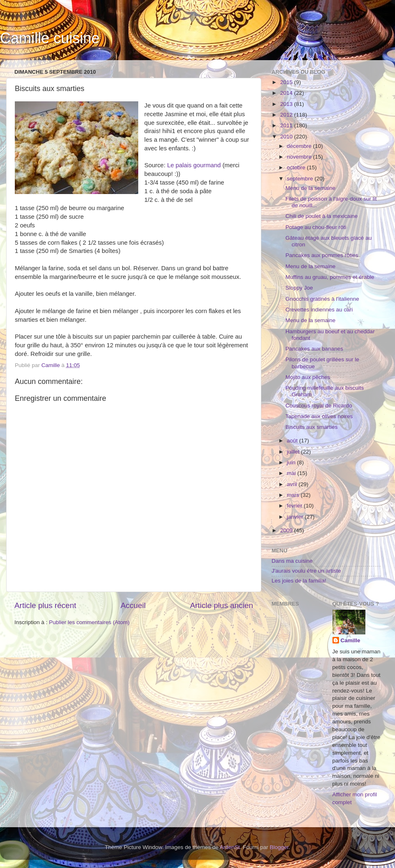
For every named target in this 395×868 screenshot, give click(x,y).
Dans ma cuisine (292, 561)
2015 (287, 82)
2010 (287, 137)
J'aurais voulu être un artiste (306, 571)
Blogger (279, 847)
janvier (296, 517)
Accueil (133, 605)
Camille (351, 640)
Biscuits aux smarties (312, 427)
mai (292, 473)
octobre (297, 167)
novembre (300, 157)
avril (293, 484)
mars (294, 495)
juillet (294, 452)
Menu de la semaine (311, 188)
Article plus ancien (222, 605)
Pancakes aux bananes (314, 349)
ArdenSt (230, 847)
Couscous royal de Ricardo (319, 406)
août (293, 441)
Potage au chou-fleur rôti (316, 227)
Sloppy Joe (299, 288)
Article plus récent (45, 605)
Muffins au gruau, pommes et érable (330, 277)
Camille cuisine (50, 38)
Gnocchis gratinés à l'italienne (322, 299)
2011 (287, 125)
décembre (300, 146)
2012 (287, 115)
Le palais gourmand (194, 165)
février (295, 506)
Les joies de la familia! (299, 581)
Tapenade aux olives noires (319, 416)
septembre (301, 179)
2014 (287, 93)
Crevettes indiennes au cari (319, 310)
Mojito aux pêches (308, 377)
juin (292, 462)
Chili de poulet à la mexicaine (322, 216)
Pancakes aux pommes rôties (322, 255)
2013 (287, 104)
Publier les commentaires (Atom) (89, 622)
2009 (287, 530)
